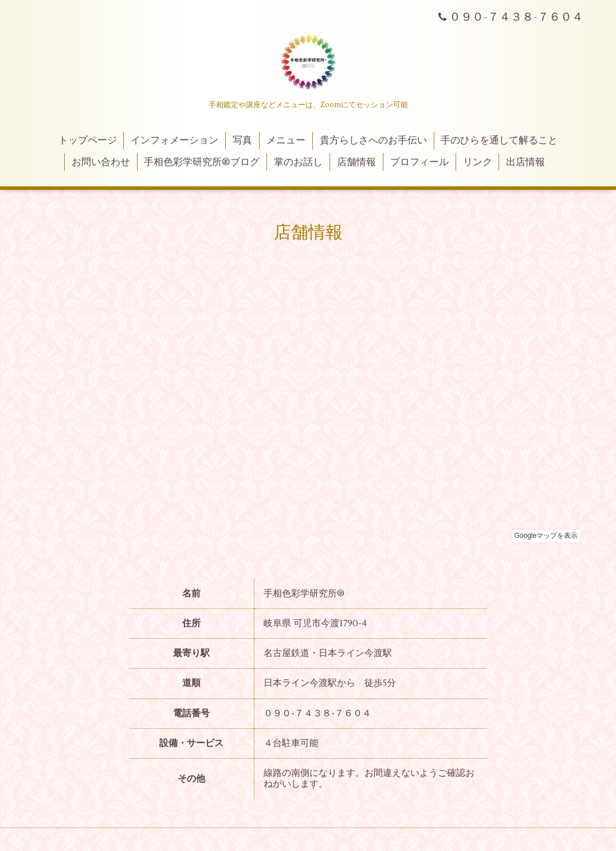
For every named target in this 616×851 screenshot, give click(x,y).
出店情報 (525, 162)
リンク (478, 162)
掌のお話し (298, 162)
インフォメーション (174, 140)
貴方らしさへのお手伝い (373, 140)
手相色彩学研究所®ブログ (202, 162)
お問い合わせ (101, 162)
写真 (242, 140)
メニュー (286, 140)
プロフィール (419, 162)
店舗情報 (356, 162)
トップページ (88, 140)
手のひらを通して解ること (499, 140)
